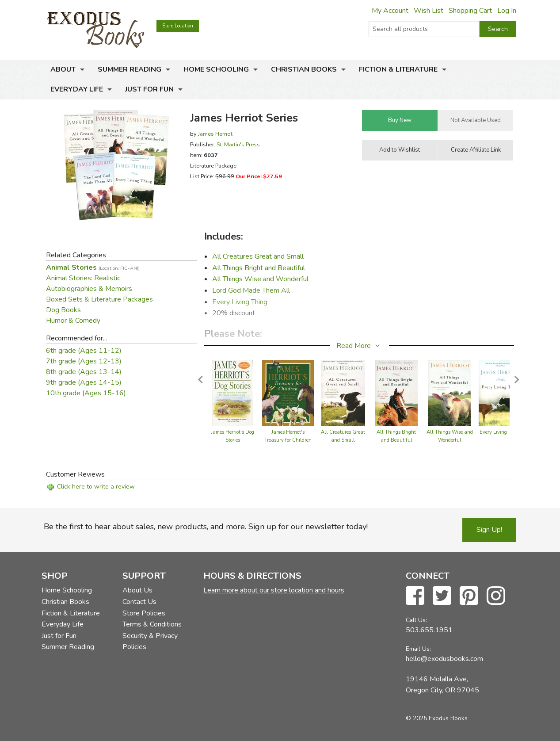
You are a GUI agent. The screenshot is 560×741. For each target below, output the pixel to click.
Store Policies (144, 613)
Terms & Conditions (152, 624)
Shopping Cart (470, 11)
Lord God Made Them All (251, 290)
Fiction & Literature (398, 69)
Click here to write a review (96, 487)
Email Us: (418, 649)
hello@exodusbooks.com (444, 659)
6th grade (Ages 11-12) (84, 351)
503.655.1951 (429, 630)
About (63, 69)
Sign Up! (489, 530)
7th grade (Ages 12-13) (84, 361)
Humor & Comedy (73, 321)
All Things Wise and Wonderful (260, 279)
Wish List (429, 11)
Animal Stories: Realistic (83, 278)
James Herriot (215, 134)
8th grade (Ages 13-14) (84, 372)
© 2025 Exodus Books (437, 718)
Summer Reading (130, 69)
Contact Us (139, 602)
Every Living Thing (240, 302)
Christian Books (304, 69)
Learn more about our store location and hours (274, 590)
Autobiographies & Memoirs (89, 289)
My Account (390, 11)
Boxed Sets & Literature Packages (99, 299)
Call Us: (416, 620)
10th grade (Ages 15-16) (86, 393)
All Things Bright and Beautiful (259, 268)
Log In (507, 11)
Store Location (178, 26)
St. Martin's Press (238, 144)
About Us (137, 590)
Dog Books (63, 310)
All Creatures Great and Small (258, 256)
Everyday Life (77, 89)
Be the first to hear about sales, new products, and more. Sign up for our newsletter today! (206, 527)
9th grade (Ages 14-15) (84, 382)
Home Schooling (216, 69)
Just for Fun (149, 89)
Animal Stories (93, 267)
